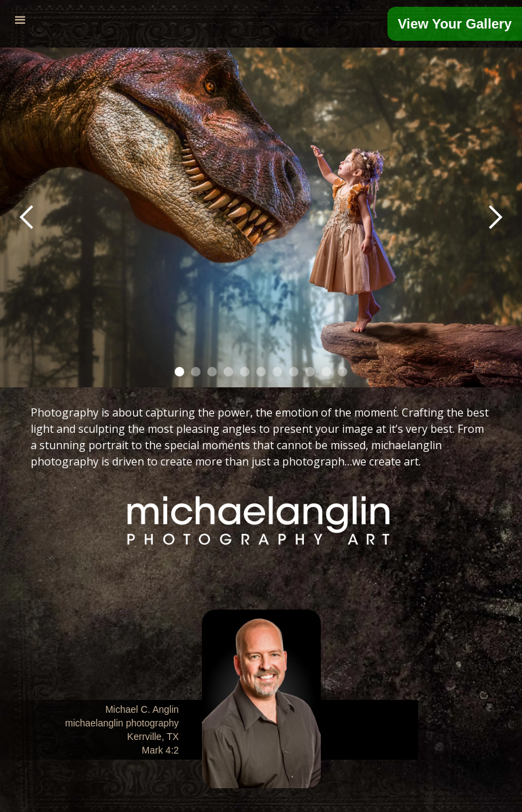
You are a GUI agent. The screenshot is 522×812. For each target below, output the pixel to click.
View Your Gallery (455, 24)
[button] (20, 20)
